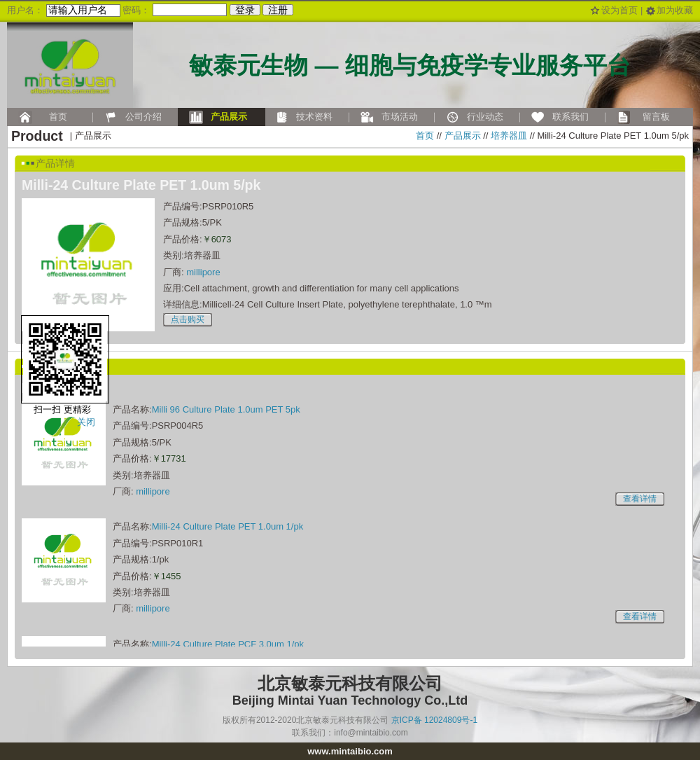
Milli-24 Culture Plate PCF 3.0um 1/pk (228, 644)
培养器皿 (509, 136)
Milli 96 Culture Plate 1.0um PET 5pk (226, 409)
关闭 (86, 422)
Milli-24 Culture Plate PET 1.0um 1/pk (228, 526)
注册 (278, 10)
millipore (203, 272)
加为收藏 (675, 10)
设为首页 (619, 10)
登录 (245, 10)
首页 (425, 136)
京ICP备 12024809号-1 (434, 720)
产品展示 (463, 136)
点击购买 (188, 319)
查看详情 (640, 499)
